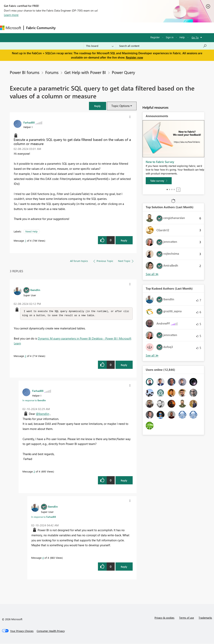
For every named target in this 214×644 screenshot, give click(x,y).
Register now (134, 57)
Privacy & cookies (164, 618)
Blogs (132, 28)
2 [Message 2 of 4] (25, 356)
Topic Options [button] (120, 106)
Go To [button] (195, 37)
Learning (147, 28)
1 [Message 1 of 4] (25, 241)
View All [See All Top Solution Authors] (152, 274)
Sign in (170, 37)
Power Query (123, 72)
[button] (98, 106)
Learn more (11, 15)
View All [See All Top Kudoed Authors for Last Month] (152, 355)
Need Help (32, 231)
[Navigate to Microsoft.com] (11, 28)
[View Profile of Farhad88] (29, 122)
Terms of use (186, 618)
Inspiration (82, 28)
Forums (64, 28)
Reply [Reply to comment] (124, 365)
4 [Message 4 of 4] (43, 558)
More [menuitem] (162, 28)
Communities (115, 28)
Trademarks (205, 618)
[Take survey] (159, 181)
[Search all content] (163, 46)
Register (155, 37)
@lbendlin (43, 414)
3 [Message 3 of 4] (34, 472)
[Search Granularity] (100, 46)
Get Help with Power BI (85, 72)
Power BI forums (25, 72)
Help (182, 37)
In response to (34, 401)
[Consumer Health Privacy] (51, 631)
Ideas (98, 28)
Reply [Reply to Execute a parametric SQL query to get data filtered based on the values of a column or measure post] (124, 240)
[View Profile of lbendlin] (35, 290)
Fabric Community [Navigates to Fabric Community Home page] (41, 28)
